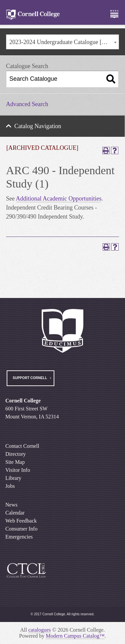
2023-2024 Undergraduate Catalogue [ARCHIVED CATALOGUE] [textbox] (64, 42)
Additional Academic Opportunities (59, 199)
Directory (15, 454)
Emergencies (19, 537)
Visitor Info (18, 470)
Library (13, 478)
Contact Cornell (22, 446)
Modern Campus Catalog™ (75, 636)
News (11, 505)
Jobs (10, 486)
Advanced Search (27, 104)
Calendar (15, 513)
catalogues (40, 630)
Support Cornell (30, 378)
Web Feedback (21, 521)
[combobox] (62, 42)
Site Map (15, 462)
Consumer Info (21, 529)
